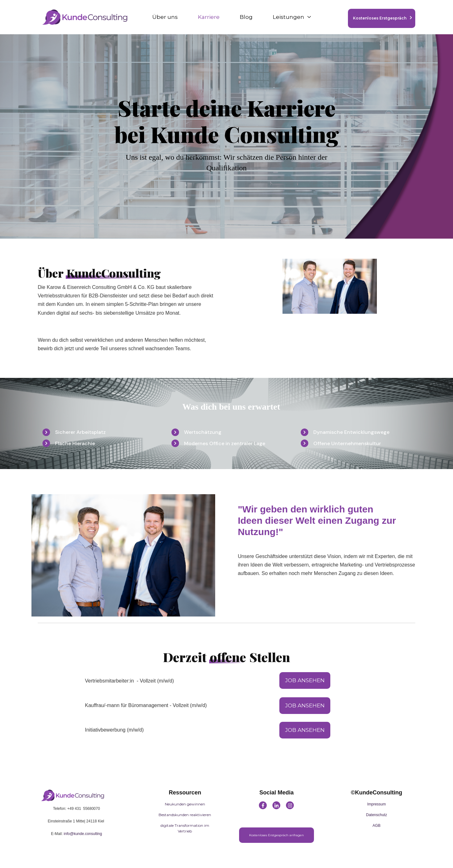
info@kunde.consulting (83, 834)
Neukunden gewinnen (185, 804)
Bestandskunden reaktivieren (185, 815)
